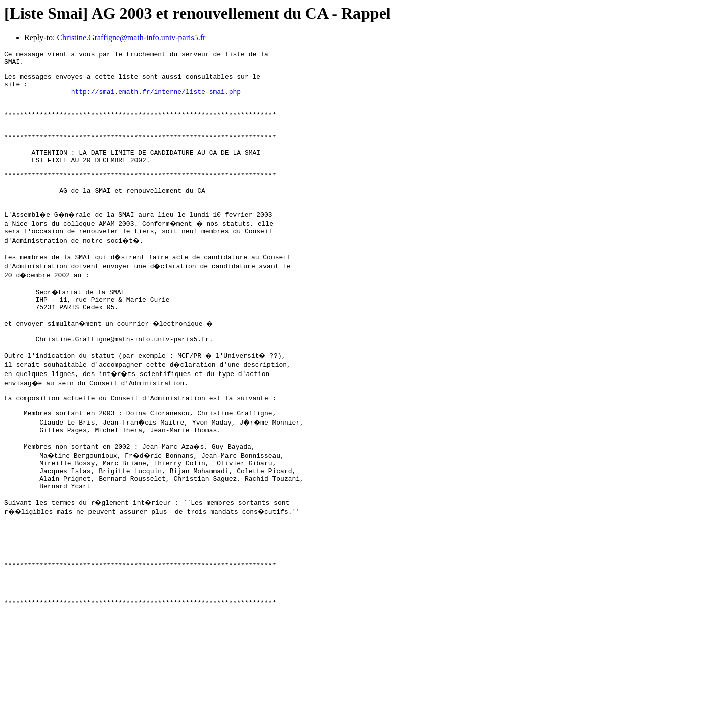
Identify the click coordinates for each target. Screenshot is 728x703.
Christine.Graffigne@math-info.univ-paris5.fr (131, 38)
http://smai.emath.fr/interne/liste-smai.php (156, 101)
